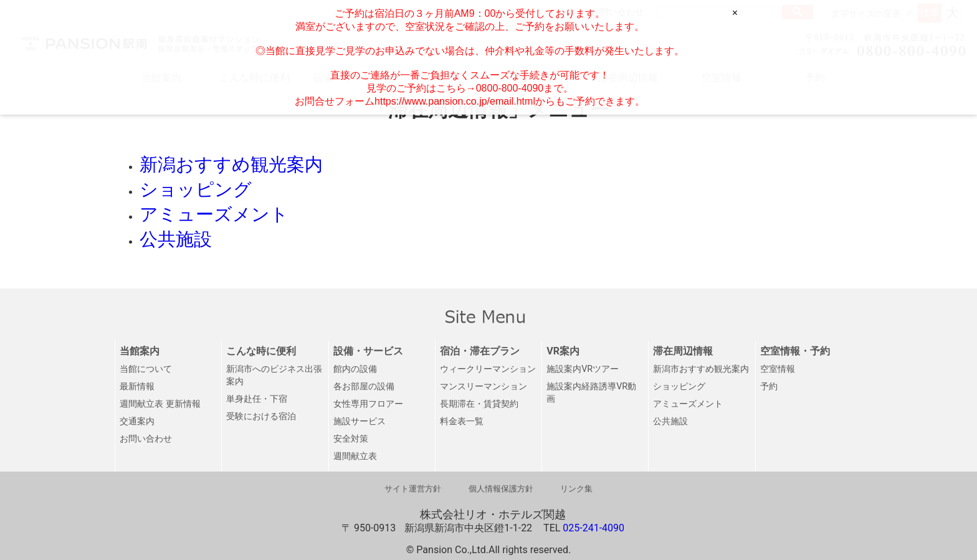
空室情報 (778, 369)
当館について (146, 369)
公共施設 (670, 421)
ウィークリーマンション (488, 369)
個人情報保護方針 (501, 489)
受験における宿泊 (261, 416)
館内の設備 (355, 369)
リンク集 (576, 489)
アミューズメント (688, 404)
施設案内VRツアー (583, 369)
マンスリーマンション (484, 387)
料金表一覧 (462, 421)
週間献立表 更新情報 (160, 404)
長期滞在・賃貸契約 (479, 404)
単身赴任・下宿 (257, 399)
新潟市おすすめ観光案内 (701, 369)
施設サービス (360, 421)
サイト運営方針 (413, 489)
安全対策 (351, 439)
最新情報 (137, 387)
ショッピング (679, 387)
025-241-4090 (593, 528)
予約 (769, 387)
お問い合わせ (146, 439)
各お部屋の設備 (364, 387)
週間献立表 (355, 456)
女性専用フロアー (368, 404)
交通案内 (137, 421)
